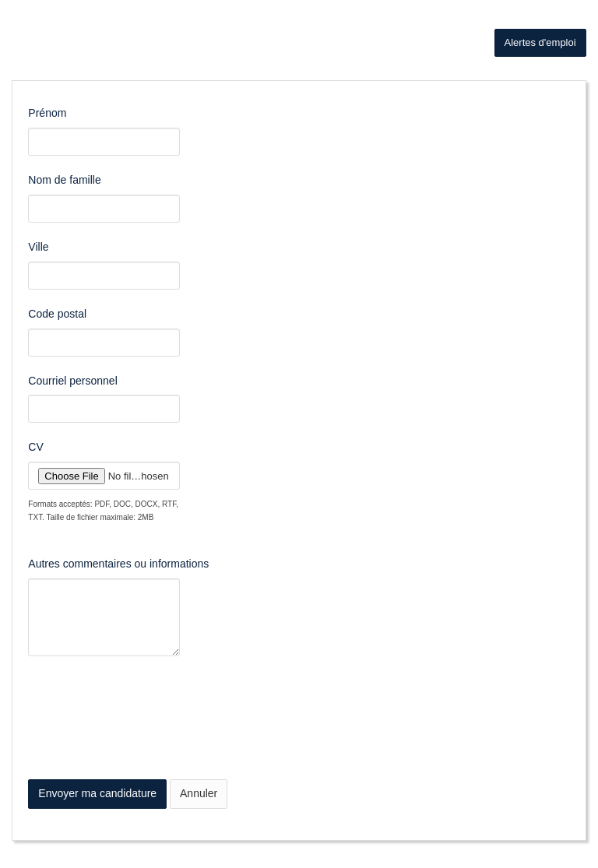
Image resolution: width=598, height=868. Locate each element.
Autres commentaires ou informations (118, 564)
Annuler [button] (199, 793)
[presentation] (146, 733)
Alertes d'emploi (540, 42)
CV (35, 447)
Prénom (47, 113)
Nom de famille (64, 180)
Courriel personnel (72, 381)
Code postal (57, 314)
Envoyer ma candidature (97, 793)
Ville (38, 247)
